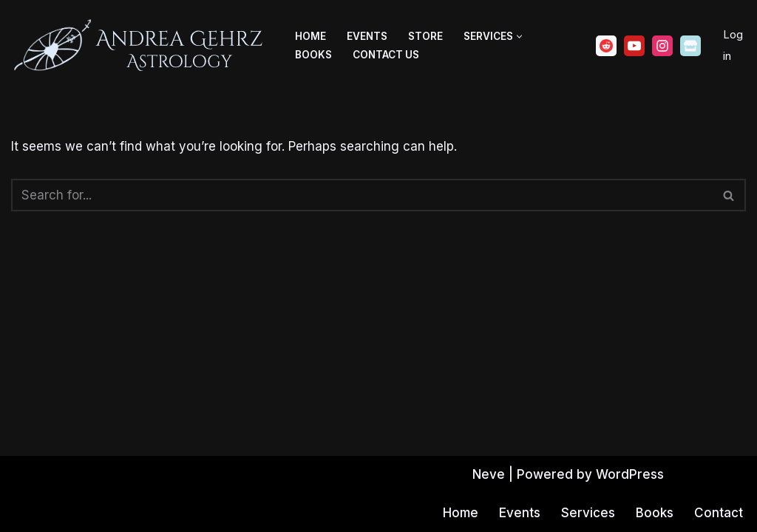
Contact (719, 513)
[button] (519, 37)
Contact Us (386, 55)
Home (310, 36)
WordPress (630, 474)
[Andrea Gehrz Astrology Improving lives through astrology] (140, 46)
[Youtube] (634, 46)
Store (425, 36)
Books (313, 55)
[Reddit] (606, 46)
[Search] (362, 195)
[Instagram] (662, 46)
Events (367, 36)
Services (588, 513)
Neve (489, 474)
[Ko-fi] (690, 46)
